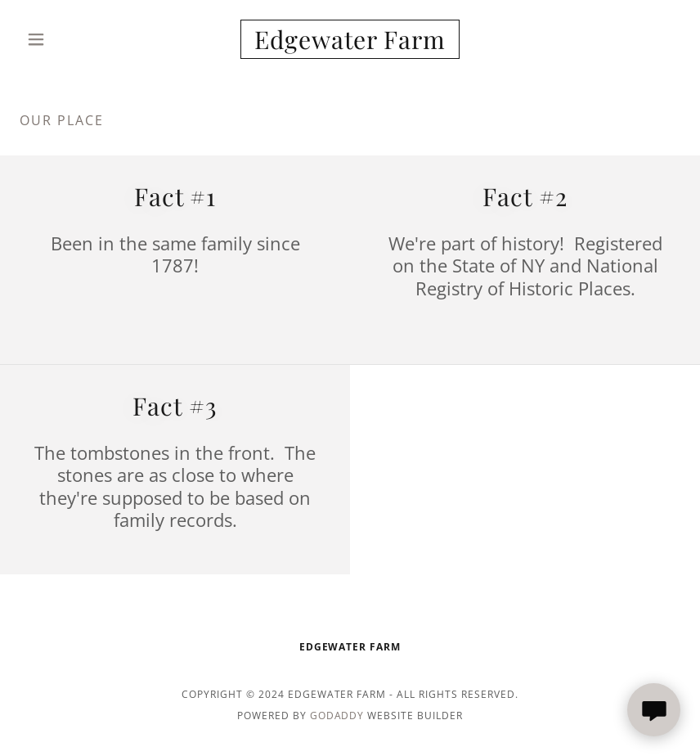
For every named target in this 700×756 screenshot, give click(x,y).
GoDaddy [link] (337, 715)
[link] (350, 44)
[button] (69, 39)
